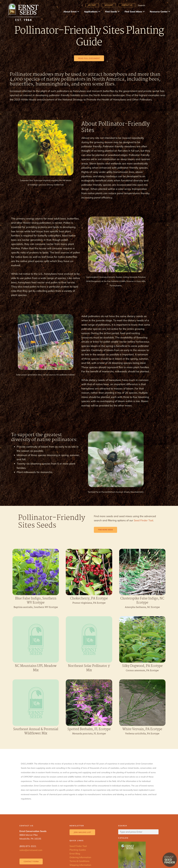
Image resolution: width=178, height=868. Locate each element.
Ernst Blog (75, 854)
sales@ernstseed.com (31, 850)
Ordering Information (80, 857)
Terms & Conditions (79, 861)
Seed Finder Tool (143, 520)
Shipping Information (80, 865)
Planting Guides (78, 850)
